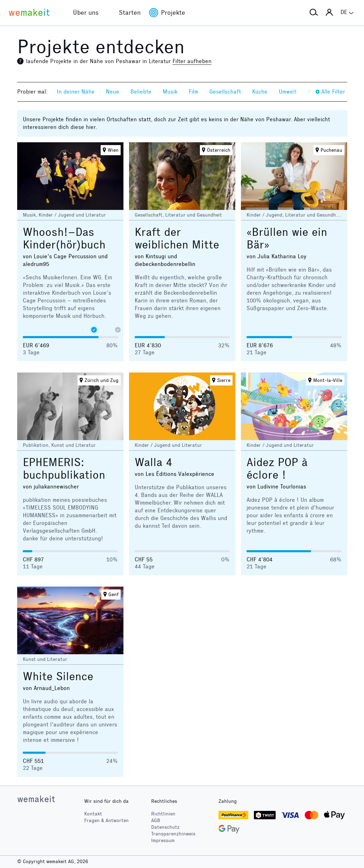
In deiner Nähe (76, 92)
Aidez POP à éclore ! (277, 469)
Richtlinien (163, 814)
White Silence (58, 676)
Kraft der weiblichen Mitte (177, 238)
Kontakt (93, 814)
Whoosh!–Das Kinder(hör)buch (64, 238)
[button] (314, 13)
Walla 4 (154, 462)
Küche (260, 92)
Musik (170, 92)
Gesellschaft (225, 92)
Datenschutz (165, 827)
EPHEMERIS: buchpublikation (64, 469)
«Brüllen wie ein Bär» (287, 238)
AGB (156, 821)
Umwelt (288, 92)
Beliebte (141, 92)
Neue (113, 92)
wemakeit (36, 799)
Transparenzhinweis (173, 834)
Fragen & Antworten (106, 821)
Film (193, 92)
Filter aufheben (192, 61)
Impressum (163, 840)
